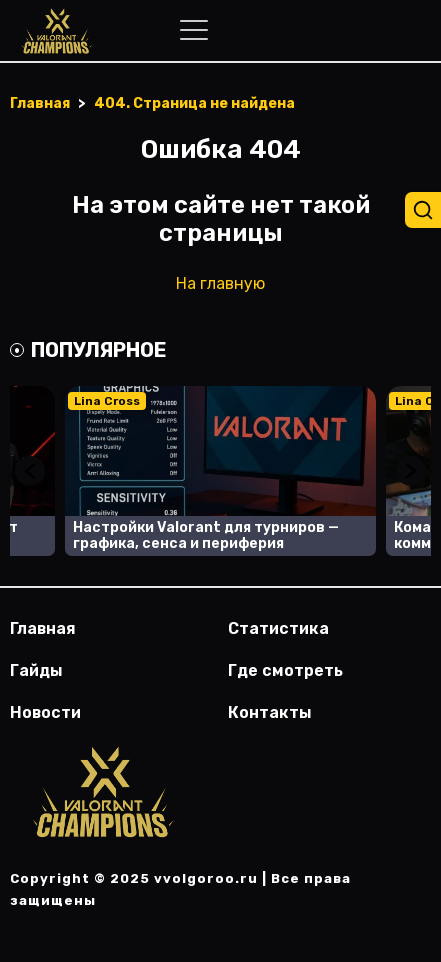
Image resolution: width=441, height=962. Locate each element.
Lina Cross (107, 401)
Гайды (36, 670)
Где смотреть (285, 670)
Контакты (270, 712)
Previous (30, 471)
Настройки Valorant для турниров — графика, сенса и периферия (206, 535)
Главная (43, 628)
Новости (45, 712)
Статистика (278, 628)
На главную (220, 283)
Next (411, 471)
